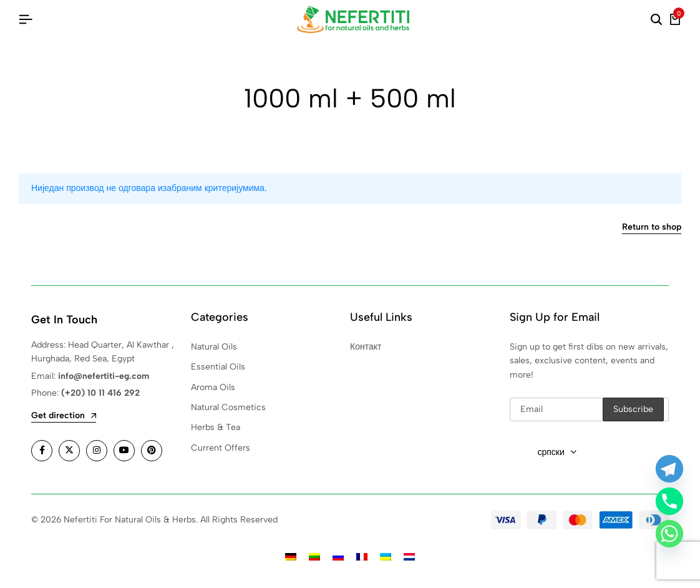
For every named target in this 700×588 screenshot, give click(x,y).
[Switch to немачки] (291, 556)
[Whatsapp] (669, 534)
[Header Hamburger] (26, 20)
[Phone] (669, 501)
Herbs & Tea (216, 427)
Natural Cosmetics (228, 407)
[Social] (42, 451)
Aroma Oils (213, 387)
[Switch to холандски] (409, 556)
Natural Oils (214, 347)
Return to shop (652, 228)
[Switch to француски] (362, 556)
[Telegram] (669, 469)
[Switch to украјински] (386, 556)
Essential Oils (218, 367)
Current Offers (221, 448)
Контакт (366, 347)
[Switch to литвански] (314, 556)
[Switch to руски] (338, 556)
